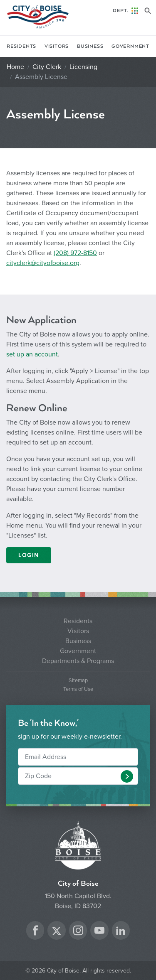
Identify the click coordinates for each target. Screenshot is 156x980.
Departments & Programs (78, 661)
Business (90, 46)
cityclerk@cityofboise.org (43, 263)
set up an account (32, 354)
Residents (21, 46)
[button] (127, 776)
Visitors (57, 46)
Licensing (83, 67)
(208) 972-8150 (75, 253)
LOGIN (29, 555)
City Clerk (47, 67)
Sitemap (78, 681)
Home (15, 67)
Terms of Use (78, 689)
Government (130, 46)
